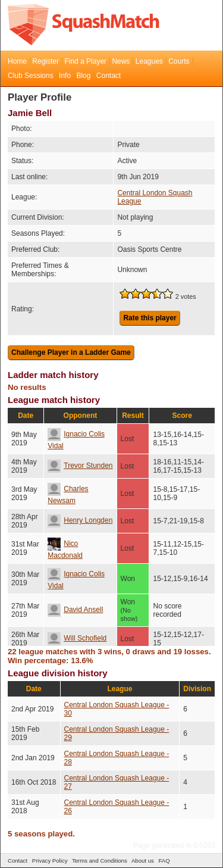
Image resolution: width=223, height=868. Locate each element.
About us (143, 861)
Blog (83, 76)
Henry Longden (80, 520)
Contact (109, 76)
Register (45, 61)
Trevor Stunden (80, 466)
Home (17, 61)
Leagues (149, 61)
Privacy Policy (50, 861)
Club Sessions (31, 76)
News (121, 61)
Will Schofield (77, 638)
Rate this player (150, 318)
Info (65, 76)
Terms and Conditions (100, 861)
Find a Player (85, 61)
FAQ (164, 861)
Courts (179, 61)
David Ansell (75, 610)
